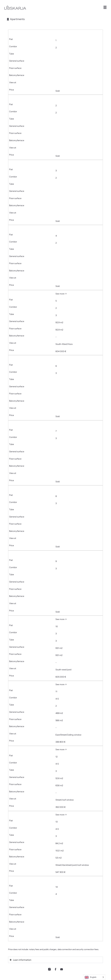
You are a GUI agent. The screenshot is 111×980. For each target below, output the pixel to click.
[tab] (16, 19)
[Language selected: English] (94, 977)
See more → (61, 294)
